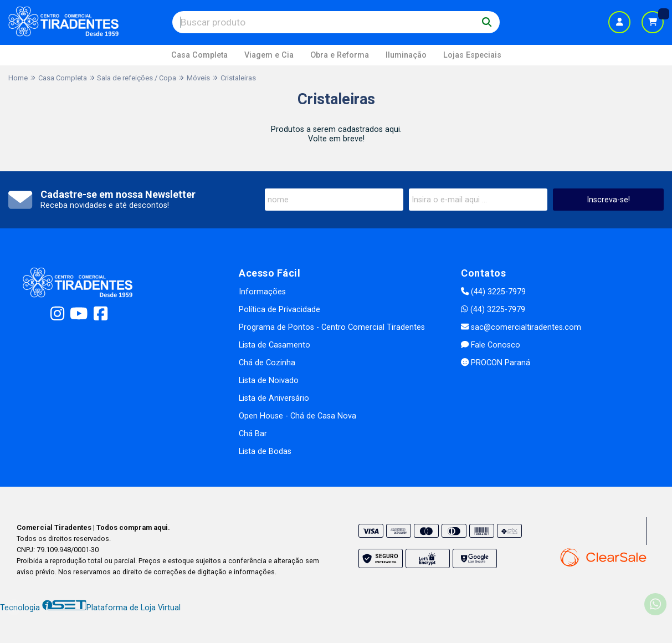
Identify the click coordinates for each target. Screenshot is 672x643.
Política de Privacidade (279, 310)
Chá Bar (253, 434)
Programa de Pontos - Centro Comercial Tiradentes (332, 327)
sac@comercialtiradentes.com (521, 327)
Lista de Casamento (275, 345)
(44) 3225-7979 (493, 292)
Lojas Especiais (472, 55)
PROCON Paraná (496, 363)
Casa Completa (199, 55)
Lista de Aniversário (274, 398)
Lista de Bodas (265, 451)
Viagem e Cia (269, 55)
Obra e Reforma (340, 55)
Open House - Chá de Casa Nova (297, 416)
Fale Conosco (491, 345)
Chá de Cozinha (267, 363)
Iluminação (406, 55)
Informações (262, 292)
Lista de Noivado (269, 381)
